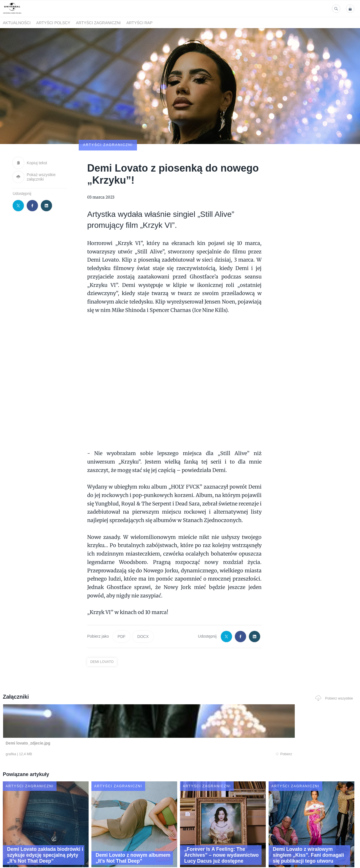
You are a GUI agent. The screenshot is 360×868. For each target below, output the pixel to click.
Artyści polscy (53, 23)
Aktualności (17, 23)
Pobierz (77, 722)
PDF (121, 604)
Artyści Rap (139, 23)
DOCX (143, 604)
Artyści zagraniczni (98, 23)
